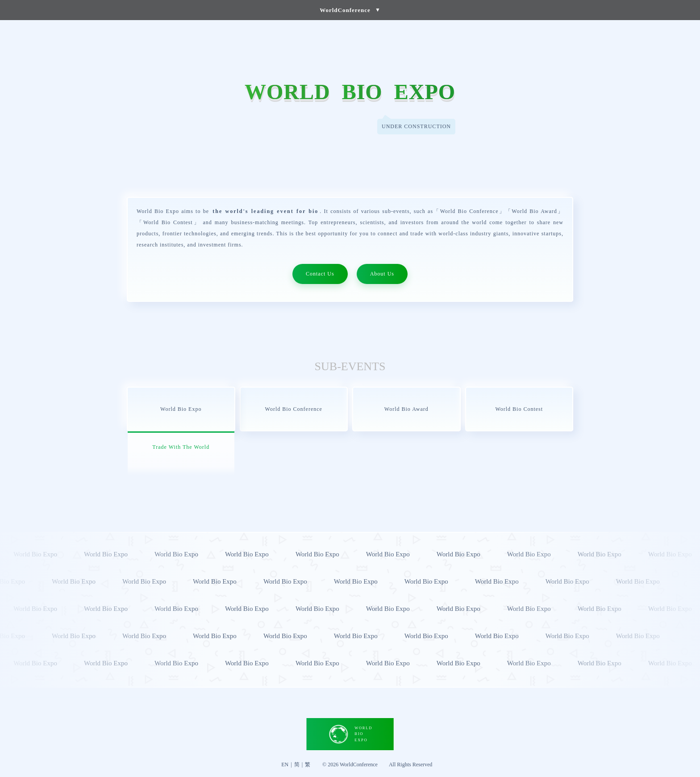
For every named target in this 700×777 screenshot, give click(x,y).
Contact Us (320, 274)
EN (285, 764)
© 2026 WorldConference (350, 764)
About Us (382, 274)
